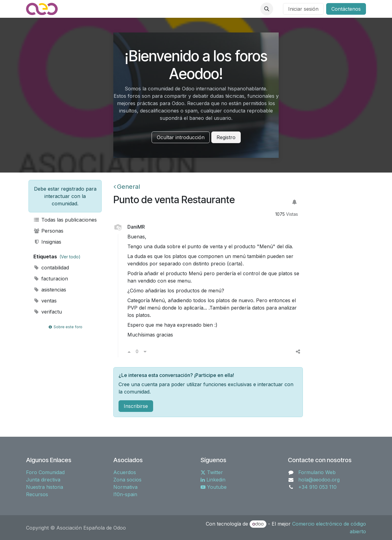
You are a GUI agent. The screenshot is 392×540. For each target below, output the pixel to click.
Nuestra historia (45, 487)
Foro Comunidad (45, 472)
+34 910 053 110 (317, 487)
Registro (226, 137)
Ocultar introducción (181, 137)
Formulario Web (317, 472)
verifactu (48, 312)
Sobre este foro (65, 327)
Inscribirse (136, 406)
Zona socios (127, 480)
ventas (45, 301)
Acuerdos (125, 472)
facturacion (51, 279)
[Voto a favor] (129, 352)
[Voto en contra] (145, 352)
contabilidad (51, 268)
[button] (267, 9)
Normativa (125, 487)
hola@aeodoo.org (319, 480)
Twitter (212, 472)
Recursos (37, 494)
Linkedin (213, 480)
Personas (48, 231)
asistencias (50, 290)
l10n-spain (125, 494)
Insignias (47, 242)
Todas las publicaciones (65, 220)
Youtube (214, 487)
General (127, 187)
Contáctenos (346, 9)
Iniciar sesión (303, 9)
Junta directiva (43, 480)
